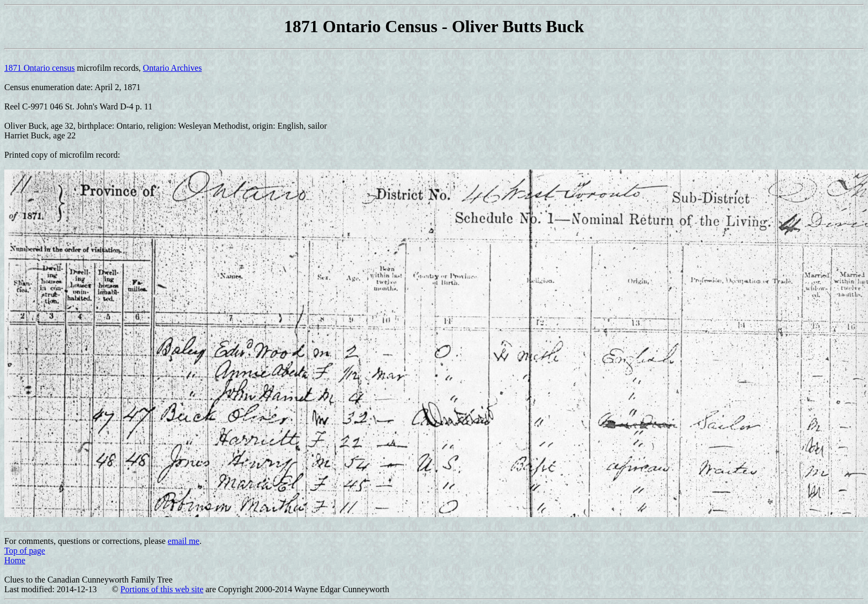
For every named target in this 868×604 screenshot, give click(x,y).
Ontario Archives (173, 68)
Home (15, 560)
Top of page (25, 551)
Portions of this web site (162, 589)
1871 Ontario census (40, 68)
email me (184, 541)
